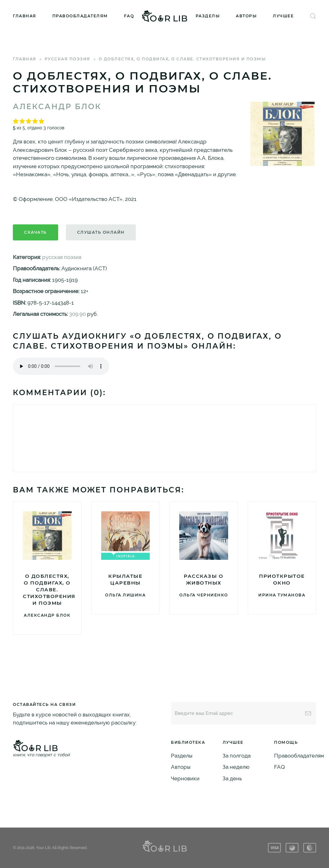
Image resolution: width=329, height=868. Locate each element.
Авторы (246, 16)
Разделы (208, 16)
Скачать (36, 232)
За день (232, 778)
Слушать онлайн (101, 232)
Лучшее (283, 16)
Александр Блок (57, 107)
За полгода (237, 756)
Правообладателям (80, 16)
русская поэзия (67, 59)
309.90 (77, 314)
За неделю (236, 767)
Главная (25, 16)
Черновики (185, 778)
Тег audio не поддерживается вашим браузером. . (61, 366)
